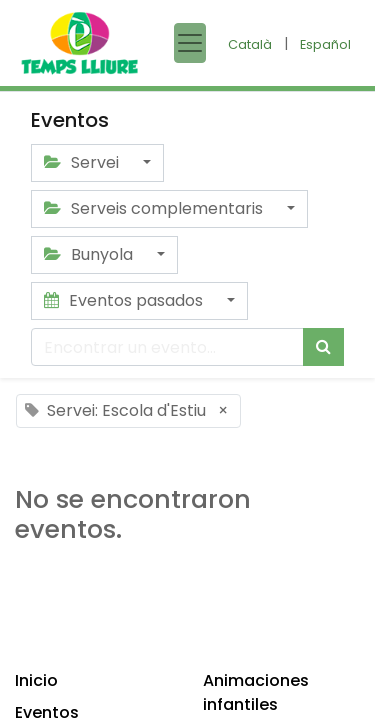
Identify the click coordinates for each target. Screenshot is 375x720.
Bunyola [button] (90, 254)
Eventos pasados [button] (125, 300)
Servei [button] (83, 162)
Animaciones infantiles (256, 692)
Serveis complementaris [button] (155, 208)
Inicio (36, 680)
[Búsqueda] (323, 347)
